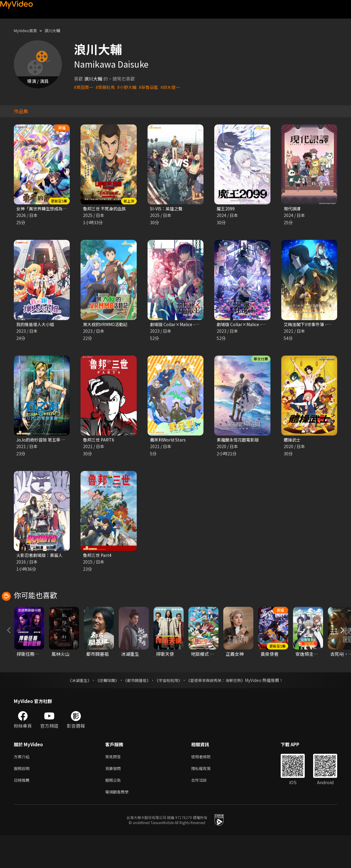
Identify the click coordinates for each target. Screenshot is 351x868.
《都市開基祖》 (135, 709)
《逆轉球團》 (104, 709)
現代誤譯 (293, 209)
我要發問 (114, 799)
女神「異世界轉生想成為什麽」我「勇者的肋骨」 (66, 209)
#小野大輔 (130, 87)
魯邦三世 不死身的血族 (106, 209)
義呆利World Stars (169, 441)
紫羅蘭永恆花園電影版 (239, 441)
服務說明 (23, 799)
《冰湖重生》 (74, 709)
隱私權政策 (206, 799)
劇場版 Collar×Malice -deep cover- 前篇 (192, 325)
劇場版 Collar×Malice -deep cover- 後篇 (259, 325)
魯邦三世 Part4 (98, 557)
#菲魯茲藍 (153, 87)
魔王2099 (226, 209)
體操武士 (293, 441)
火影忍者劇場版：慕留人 (41, 557)
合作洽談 (204, 811)
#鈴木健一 (175, 87)
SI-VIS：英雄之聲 (168, 209)
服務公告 (114, 811)
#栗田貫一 (84, 87)
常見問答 (114, 786)
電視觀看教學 (119, 824)
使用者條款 (206, 786)
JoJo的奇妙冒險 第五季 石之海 (47, 441)
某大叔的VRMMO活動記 (107, 325)
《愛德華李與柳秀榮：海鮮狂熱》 (219, 709)
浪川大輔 (58, 31)
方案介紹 (23, 786)
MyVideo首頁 (27, 31)
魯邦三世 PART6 (99, 441)
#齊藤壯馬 (107, 87)
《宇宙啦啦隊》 (169, 709)
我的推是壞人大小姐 (37, 325)
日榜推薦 (23, 811)
